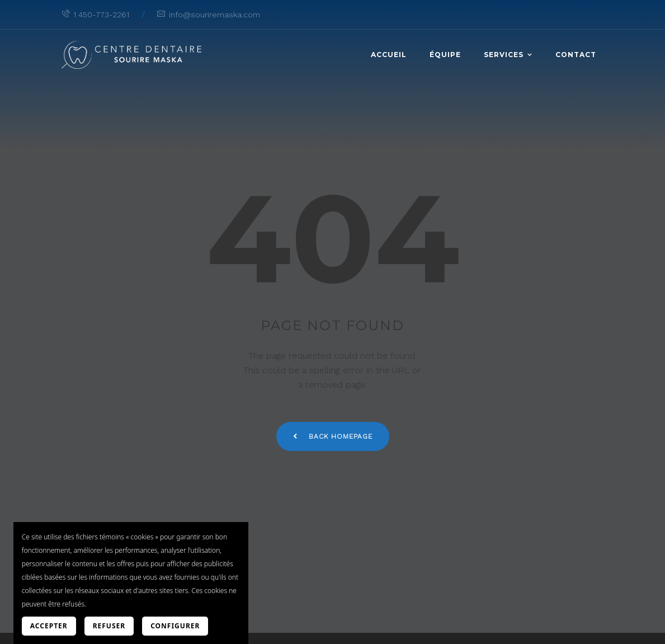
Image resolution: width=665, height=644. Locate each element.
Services (504, 55)
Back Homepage (333, 436)
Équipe (445, 55)
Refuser (109, 626)
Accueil (389, 55)
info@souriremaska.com (209, 15)
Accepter (49, 626)
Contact (576, 55)
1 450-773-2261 (95, 15)
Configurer (175, 626)
